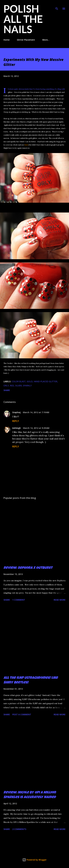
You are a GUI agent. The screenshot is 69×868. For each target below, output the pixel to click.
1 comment (19, 600)
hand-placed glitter (45, 381)
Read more (60, 600)
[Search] (57, 5)
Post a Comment (22, 714)
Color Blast (19, 381)
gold (30, 381)
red (12, 386)
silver (18, 386)
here (26, 145)
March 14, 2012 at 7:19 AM (36, 412)
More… (46, 40)
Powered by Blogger (34, 860)
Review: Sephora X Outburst (28, 568)
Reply (16, 421)
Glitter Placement (26, 40)
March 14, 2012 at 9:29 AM (36, 428)
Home (6, 40)
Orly (6, 386)
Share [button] (7, 390)
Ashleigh (17, 428)
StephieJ (16, 412)
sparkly (27, 386)
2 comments (19, 829)
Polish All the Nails (23, 19)
